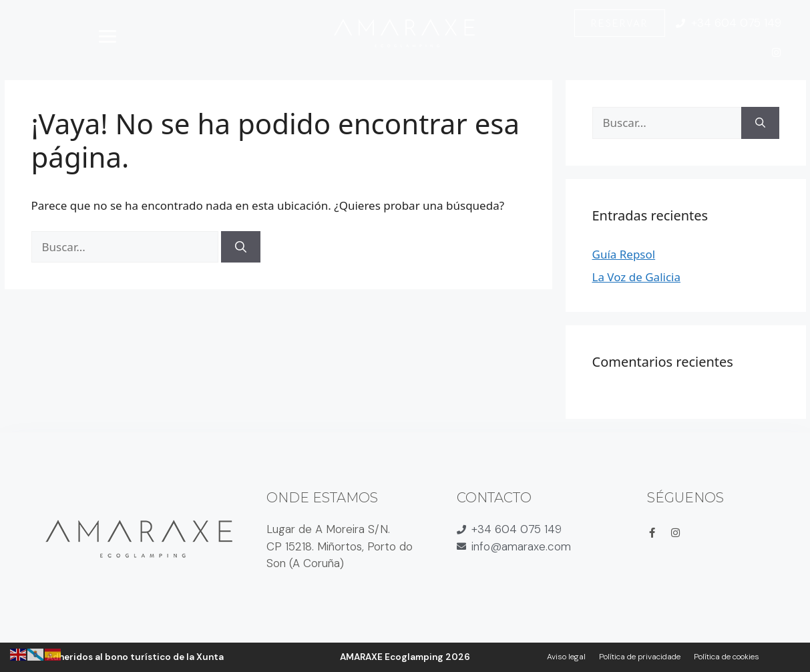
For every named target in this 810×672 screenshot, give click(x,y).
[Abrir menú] (108, 36)
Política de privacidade (640, 657)
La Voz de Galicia (636, 277)
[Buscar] (241, 247)
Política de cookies (727, 657)
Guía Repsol (624, 254)
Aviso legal (566, 657)
